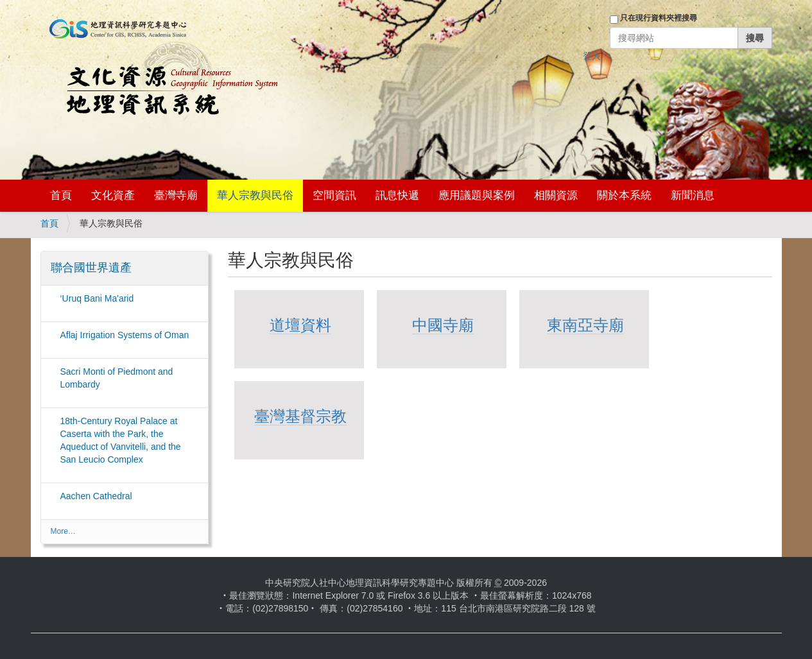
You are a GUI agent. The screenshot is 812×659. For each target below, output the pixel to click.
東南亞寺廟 (585, 325)
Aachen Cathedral (96, 496)
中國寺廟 (443, 325)
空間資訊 (334, 195)
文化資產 (113, 195)
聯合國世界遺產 (91, 268)
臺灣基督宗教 (300, 416)
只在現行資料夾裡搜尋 (659, 18)
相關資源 (556, 195)
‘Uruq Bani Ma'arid (97, 298)
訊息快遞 (397, 195)
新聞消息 (693, 195)
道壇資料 (300, 325)
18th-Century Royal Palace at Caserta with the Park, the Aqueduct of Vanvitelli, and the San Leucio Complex (121, 440)
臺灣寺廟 (176, 195)
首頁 (61, 195)
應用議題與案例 (477, 195)
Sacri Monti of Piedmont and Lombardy (117, 378)
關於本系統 (624, 195)
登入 (592, 56)
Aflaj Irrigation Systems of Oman (125, 335)
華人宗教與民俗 (255, 195)
